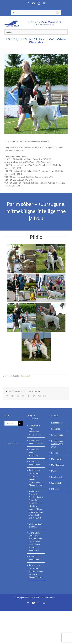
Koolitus (55, 453)
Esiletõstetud (57, 423)
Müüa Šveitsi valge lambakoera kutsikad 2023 (35, 430)
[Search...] (11, 423)
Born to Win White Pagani (35, 463)
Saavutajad (25, 376)
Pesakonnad (56, 477)
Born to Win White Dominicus (36, 442)
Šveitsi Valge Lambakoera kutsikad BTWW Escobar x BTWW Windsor (36, 571)
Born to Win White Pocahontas (34, 453)
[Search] (20, 423)
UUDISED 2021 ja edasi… (36, 525)
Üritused (55, 489)
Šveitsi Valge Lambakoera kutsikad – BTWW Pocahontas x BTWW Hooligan (36, 478)
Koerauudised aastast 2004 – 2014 (58, 444)
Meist (54, 471)
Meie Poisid (56, 459)
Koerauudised (57, 435)
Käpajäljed (56, 429)
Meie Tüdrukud (58, 465)
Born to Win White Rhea (34, 558)
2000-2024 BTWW (32, 598)
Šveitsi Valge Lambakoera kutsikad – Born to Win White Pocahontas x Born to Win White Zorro (35, 542)
